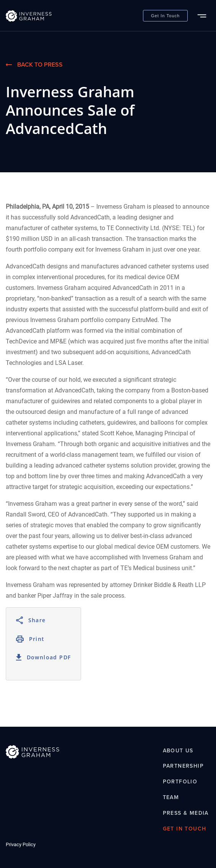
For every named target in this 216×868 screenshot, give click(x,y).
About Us (178, 751)
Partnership (183, 766)
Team (171, 797)
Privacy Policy (21, 844)
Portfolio (180, 782)
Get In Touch (165, 16)
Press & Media (186, 813)
